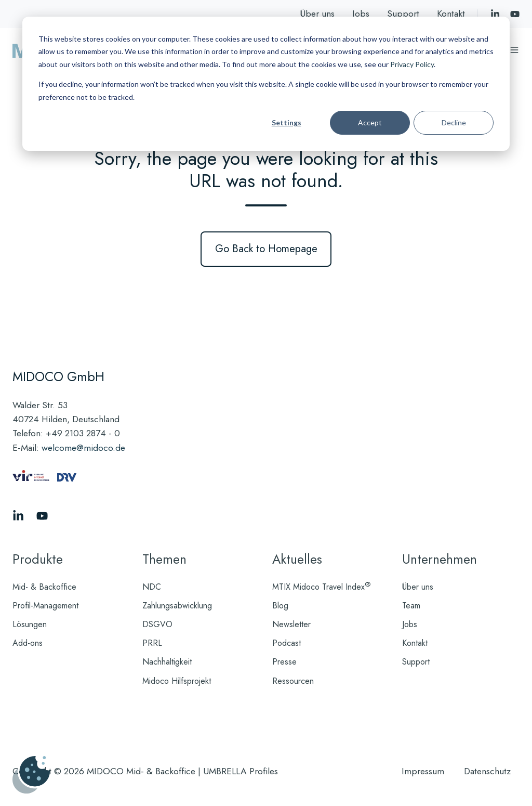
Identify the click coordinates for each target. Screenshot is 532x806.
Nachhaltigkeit (167, 662)
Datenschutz (487, 771)
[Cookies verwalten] (31, 775)
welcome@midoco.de (83, 448)
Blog (280, 606)
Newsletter (291, 624)
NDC (152, 587)
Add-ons (28, 643)
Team (411, 606)
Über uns (317, 14)
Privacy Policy (412, 64)
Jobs (361, 14)
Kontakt (451, 14)
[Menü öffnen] (514, 50)
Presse (284, 662)
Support (403, 14)
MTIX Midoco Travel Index (321, 587)
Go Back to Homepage (266, 249)
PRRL (152, 643)
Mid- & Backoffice (44, 587)
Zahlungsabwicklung (177, 606)
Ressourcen (293, 681)
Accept (370, 122)
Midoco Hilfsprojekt (177, 681)
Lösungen (30, 624)
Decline (454, 122)
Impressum (423, 771)
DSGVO (157, 624)
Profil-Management (45, 606)
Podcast (287, 643)
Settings (287, 122)
